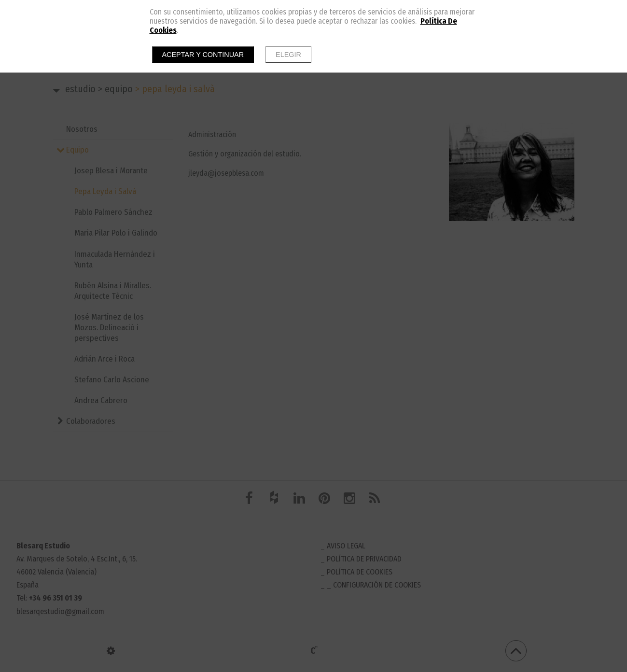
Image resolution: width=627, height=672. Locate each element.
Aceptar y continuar (203, 55)
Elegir (288, 55)
